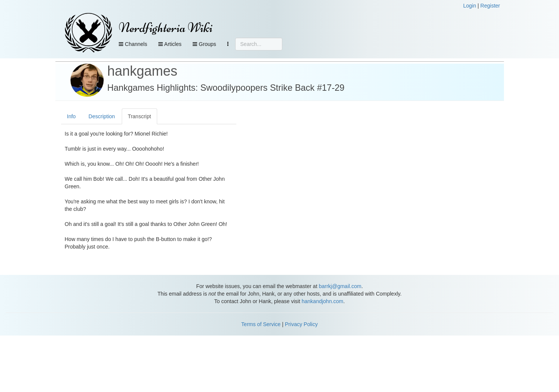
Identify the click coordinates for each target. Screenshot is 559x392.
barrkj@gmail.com (340, 286)
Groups (204, 44)
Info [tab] (71, 116)
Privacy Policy (301, 324)
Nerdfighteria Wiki (166, 28)
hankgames (142, 71)
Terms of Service (261, 324)
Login (470, 6)
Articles (170, 44)
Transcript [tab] (139, 116)
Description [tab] (102, 116)
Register (490, 6)
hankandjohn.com (322, 301)
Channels (133, 44)
